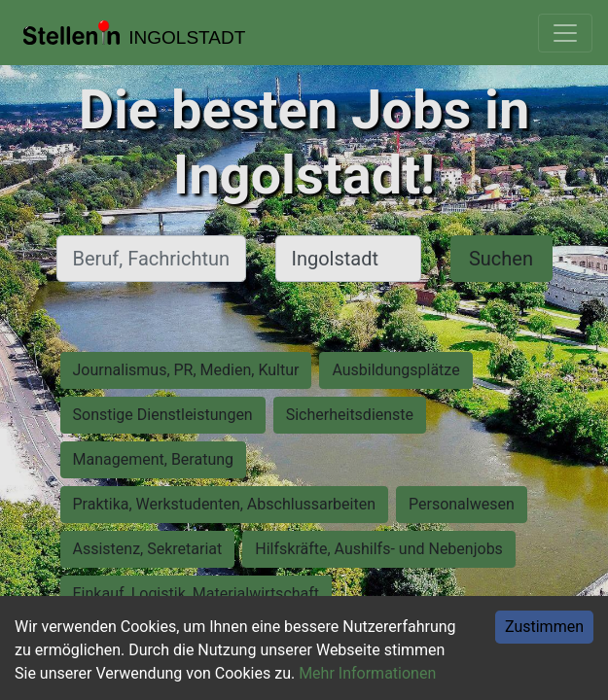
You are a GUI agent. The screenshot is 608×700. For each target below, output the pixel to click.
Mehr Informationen (367, 673)
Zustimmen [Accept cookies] (544, 627)
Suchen (501, 259)
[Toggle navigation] (565, 33)
